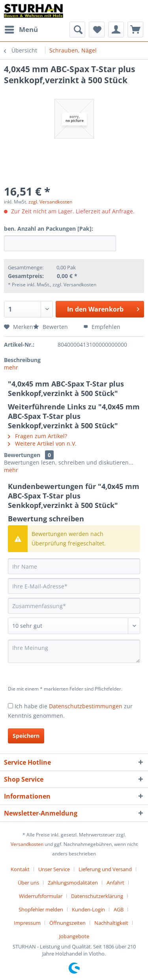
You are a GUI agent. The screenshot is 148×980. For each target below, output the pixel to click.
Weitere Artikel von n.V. (42, 443)
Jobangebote (74, 936)
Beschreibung (22, 360)
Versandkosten (27, 844)
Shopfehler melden (41, 909)
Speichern (26, 736)
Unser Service (54, 869)
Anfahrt (115, 883)
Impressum (27, 923)
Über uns (28, 883)
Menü (21, 29)
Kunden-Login (88, 909)
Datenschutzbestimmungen (86, 706)
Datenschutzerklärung (97, 896)
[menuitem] (21, 30)
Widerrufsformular (41, 896)
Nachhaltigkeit (111, 923)
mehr (11, 367)
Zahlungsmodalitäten (73, 883)
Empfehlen (102, 327)
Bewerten (51, 327)
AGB (119, 909)
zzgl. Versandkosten (50, 202)
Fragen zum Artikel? (37, 436)
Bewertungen (22, 455)
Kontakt (20, 869)
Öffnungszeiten (67, 923)
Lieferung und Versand (105, 869)
